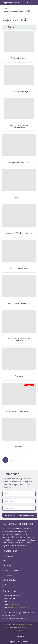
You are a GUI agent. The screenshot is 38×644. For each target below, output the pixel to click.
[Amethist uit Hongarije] (19, 75)
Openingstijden (8, 556)
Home (5, 9)
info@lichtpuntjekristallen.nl (18, 607)
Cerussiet (19, 198)
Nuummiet (19, 447)
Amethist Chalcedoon (19, 58)
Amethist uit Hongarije (19, 91)
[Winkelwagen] (36, 3)
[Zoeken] (28, 3)
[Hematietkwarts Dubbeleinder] (19, 286)
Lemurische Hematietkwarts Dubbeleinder (19, 340)
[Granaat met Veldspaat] (19, 251)
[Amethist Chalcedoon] (19, 42)
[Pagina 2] (12, 460)
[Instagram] (5, 586)
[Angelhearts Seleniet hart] (19, 145)
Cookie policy (7, 575)
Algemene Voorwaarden (12, 570)
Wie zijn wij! (7, 565)
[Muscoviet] (19, 359)
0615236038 (15, 604)
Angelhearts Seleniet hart (19, 162)
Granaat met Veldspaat (19, 268)
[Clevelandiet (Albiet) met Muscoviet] (19, 216)
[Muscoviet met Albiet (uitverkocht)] (19, 394)
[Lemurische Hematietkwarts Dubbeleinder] (19, 321)
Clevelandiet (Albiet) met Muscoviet (19, 233)
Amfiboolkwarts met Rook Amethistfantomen (19, 126)
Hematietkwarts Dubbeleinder (19, 303)
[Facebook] (3, 585)
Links (4, 561)
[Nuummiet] (19, 429)
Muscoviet (19, 376)
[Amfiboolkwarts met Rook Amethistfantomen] (19, 108)
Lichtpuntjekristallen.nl (24, 625)
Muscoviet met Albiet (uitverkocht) (19, 411)
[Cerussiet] (19, 180)
